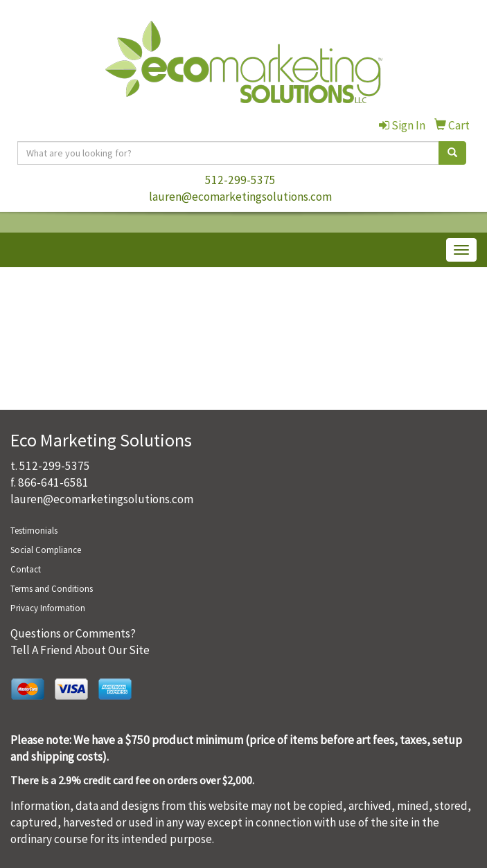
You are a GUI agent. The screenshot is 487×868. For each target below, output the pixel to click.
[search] (452, 153)
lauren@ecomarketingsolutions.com (240, 197)
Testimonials (34, 531)
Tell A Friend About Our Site (80, 650)
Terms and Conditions (52, 589)
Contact (26, 569)
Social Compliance (46, 550)
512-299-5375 (240, 180)
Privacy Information (48, 608)
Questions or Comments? (73, 633)
